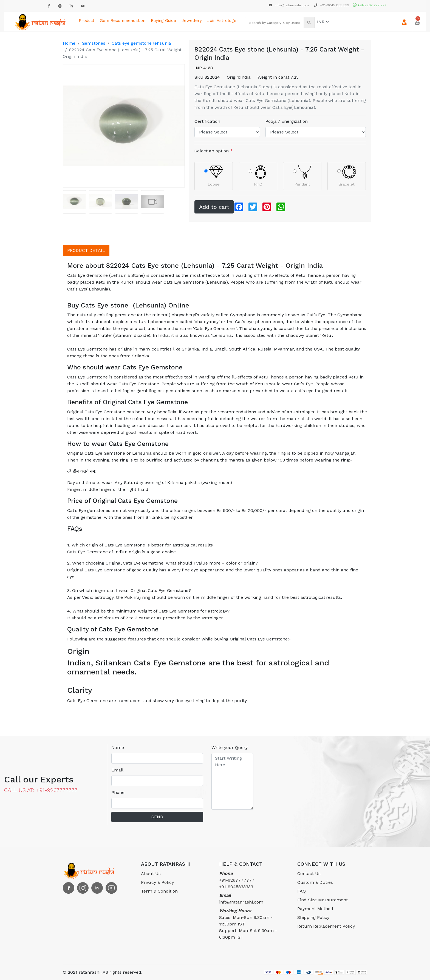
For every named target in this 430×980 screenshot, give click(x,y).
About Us (151, 874)
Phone (118, 792)
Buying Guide (163, 21)
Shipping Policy (313, 917)
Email (117, 770)
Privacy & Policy (157, 882)
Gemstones (94, 43)
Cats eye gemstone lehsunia (141, 43)
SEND (157, 817)
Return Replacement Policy (326, 926)
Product (87, 21)
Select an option (214, 151)
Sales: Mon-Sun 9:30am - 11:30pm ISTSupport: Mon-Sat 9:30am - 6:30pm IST (248, 924)
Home (69, 43)
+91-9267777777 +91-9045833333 (237, 880)
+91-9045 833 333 (332, 5)
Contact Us (309, 874)
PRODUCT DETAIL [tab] (86, 250)
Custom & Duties (315, 882)
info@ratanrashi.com (289, 5)
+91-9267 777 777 (370, 5)
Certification (207, 121)
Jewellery (192, 21)
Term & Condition (159, 891)
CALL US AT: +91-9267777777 (41, 790)
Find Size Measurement (322, 900)
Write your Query (230, 747)
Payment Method (315, 909)
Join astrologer (223, 21)
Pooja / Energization (287, 121)
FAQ (302, 891)
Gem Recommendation (123, 21)
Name (118, 747)
